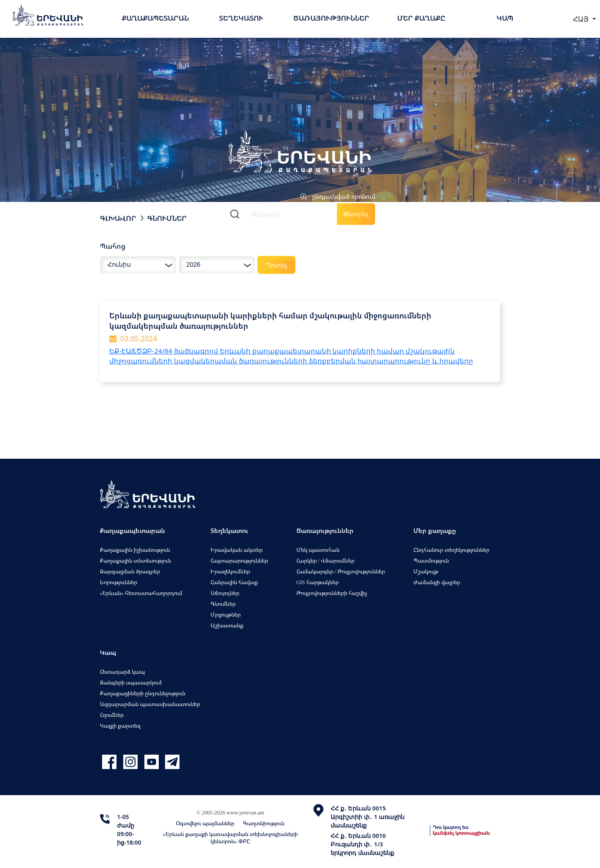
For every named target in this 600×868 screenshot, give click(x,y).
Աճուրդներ (225, 593)
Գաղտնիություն (264, 823)
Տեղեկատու (241, 18)
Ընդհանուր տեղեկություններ (451, 550)
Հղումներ (112, 715)
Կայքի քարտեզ (120, 726)
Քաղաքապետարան (155, 18)
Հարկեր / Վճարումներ (325, 561)
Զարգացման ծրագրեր (130, 571)
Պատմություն (431, 561)
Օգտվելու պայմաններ (205, 823)
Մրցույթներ (226, 615)
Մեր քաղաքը (421, 18)
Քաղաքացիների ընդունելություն (143, 693)
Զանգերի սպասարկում (131, 682)
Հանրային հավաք (234, 582)
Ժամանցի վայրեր (437, 582)
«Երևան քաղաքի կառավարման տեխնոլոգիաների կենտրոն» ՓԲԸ (230, 838)
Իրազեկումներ (230, 571)
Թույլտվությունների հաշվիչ (332, 593)
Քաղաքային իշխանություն (135, 550)
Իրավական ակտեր (237, 550)
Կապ (505, 18)
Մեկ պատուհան (318, 550)
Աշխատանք (227, 625)
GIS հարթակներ (318, 582)
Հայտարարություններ (239, 561)
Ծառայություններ (331, 18)
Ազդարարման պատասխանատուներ (150, 704)
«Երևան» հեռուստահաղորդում (141, 593)
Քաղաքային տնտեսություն (135, 561)
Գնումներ (167, 218)
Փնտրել (356, 214)
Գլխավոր (118, 218)
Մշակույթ (426, 571)
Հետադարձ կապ (122, 672)
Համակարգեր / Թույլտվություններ (341, 571)
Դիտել (276, 265)
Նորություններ (119, 582)
